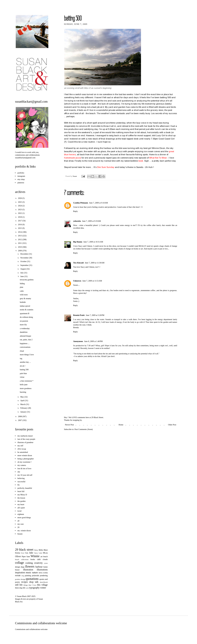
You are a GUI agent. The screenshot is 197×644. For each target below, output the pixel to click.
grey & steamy (26, 298)
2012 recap (22, 449)
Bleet (46, 550)
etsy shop (21, 179)
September (25, 265)
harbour (39, 567)
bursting (23, 392)
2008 (20, 416)
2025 (20, 202)
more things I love (27, 355)
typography (34, 588)
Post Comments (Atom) (84, 429)
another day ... (25, 362)
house (17, 570)
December (25, 254)
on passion (24, 321)
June (22, 276)
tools (27, 588)
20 (18, 527)
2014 (20, 232)
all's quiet (21, 508)
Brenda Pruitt (79, 315)
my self (20, 446)
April (23, 400)
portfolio (21, 173)
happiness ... (25, 343)
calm (22, 291)
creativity (38, 563)
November (25, 258)
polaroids (35, 576)
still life (19, 585)
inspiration (20, 573)
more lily (23, 325)
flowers (30, 566)
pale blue (23, 373)
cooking (29, 563)
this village (42, 585)
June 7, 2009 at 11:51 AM (92, 281)
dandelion (24, 332)
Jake (31, 553)
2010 (20, 247)
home (45, 567)
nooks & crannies (27, 310)
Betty (36, 550)
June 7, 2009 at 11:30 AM (95, 263)
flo (19, 485)
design (18, 567)
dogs (23, 567)
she (19, 472)
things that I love (30, 585)
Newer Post (69, 425)
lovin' (20, 511)
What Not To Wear (158, 158)
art (42, 556)
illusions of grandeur (25, 442)
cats (39, 559)
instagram (21, 176)
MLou (45, 553)
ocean (18, 575)
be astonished (23, 452)
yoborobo (77, 221)
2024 (20, 206)
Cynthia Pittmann (81, 203)
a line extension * (27, 381)
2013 (20, 236)
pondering (44, 576)
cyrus (46, 563)
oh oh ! (23, 366)
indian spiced (25, 306)
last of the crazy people (26, 439)
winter (43, 588)
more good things (24, 517)
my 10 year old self (25, 475)
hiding (22, 283)
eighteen (21, 514)
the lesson (21, 498)
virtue (22, 377)
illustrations (42, 570)
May (22, 397)
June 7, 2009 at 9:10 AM (98, 203)
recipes (25, 582)
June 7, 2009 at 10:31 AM (93, 242)
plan (22, 287)
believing (21, 478)
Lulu (40, 553)
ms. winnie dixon (24, 531)
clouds (45, 559)
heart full (21, 491)
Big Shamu (78, 242)
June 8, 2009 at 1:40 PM (94, 341)
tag (21, 358)
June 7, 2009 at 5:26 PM (95, 315)
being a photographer (26, 459)
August (23, 269)
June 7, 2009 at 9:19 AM (91, 221)
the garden (21, 501)
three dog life (20, 588)
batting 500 (24, 370)
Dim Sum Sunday (106, 167)
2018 (20, 217)
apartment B (25, 313)
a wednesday (25, 328)
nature (35, 573)
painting (28, 576)
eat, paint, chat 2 (26, 340)
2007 (20, 420)
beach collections (22, 559)
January (24, 412)
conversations (25, 347)
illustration (28, 570)
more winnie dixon (25, 455)
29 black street (24, 550)
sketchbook (44, 582)
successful (21, 482)
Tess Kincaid (78, 263)
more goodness (26, 388)
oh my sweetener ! (25, 462)
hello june (24, 385)
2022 (20, 213)
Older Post (172, 425)
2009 (20, 251)
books (33, 559)
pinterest (21, 183)
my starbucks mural (25, 436)
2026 (20, 198)
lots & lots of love (24, 468)
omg (23, 576)
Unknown (77, 281)
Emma (18, 553)
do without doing (26, 317)
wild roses (24, 295)
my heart (21, 504)
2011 (20, 243)
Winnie (35, 556)
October (24, 261)
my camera (22, 465)
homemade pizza (73, 158)
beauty (20, 534)
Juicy (36, 553)
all (18, 521)
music (28, 573)
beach (45, 556)
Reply (76, 211)
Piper (24, 556)
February (24, 408)
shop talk (34, 582)
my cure (21, 524)
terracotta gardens (27, 280)
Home (121, 425)
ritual (22, 351)
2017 (20, 221)
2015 (20, 228)
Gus (27, 553)
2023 (20, 210)
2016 (20, 224)
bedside (23, 302)
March (23, 404)
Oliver (18, 556)
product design (20, 579)
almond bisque (26, 336)
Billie (41, 550)
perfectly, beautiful (25, 488)
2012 (20, 239)
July (22, 273)
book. (141, 161)
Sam (28, 556)
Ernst (23, 553)
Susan (75, 176)
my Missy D (22, 495)
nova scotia (43, 573)
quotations (32, 579)
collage (20, 563)
